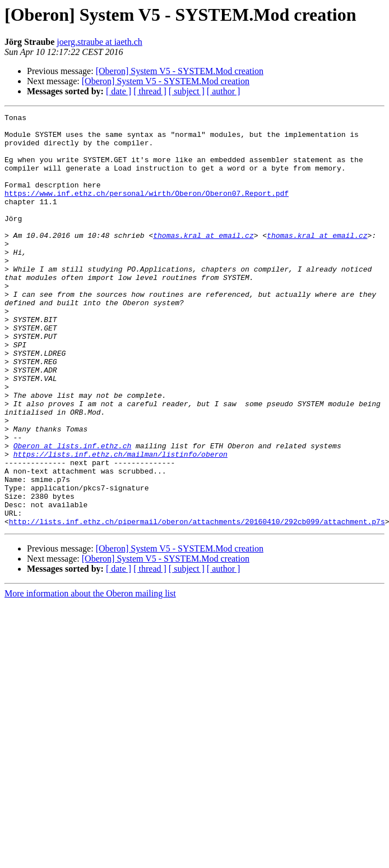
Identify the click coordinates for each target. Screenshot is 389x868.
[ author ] (224, 91)
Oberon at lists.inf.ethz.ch (73, 513)
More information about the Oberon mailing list (90, 676)
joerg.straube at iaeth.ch (99, 42)
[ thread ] (150, 91)
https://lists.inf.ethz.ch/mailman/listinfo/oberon (121, 523)
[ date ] (119, 91)
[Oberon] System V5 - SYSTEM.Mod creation (180, 71)
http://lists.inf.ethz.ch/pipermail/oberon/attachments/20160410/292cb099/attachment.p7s (197, 604)
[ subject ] (187, 91)
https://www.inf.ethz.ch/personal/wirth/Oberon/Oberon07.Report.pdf (147, 210)
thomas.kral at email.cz (203, 260)
